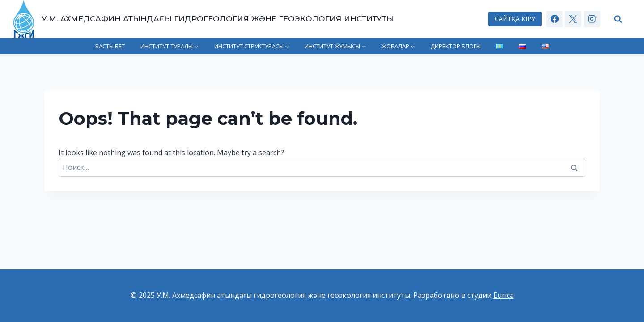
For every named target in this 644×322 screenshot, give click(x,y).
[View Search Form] (619, 19)
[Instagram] (592, 19)
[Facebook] (554, 19)
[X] (573, 19)
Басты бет (110, 46)
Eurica (504, 295)
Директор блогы (456, 46)
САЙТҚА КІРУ (515, 19)
